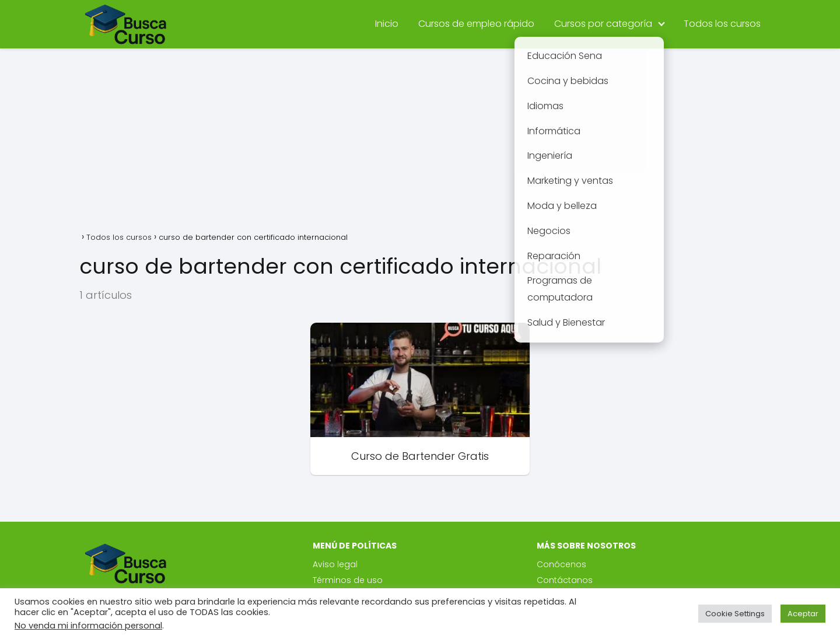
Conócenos (561, 564)
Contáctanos (565, 580)
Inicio (387, 24)
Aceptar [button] (803, 614)
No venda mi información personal (88, 626)
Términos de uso (348, 580)
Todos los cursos (722, 24)
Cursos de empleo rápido (476, 24)
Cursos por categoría (603, 24)
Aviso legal (335, 564)
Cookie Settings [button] (735, 614)
